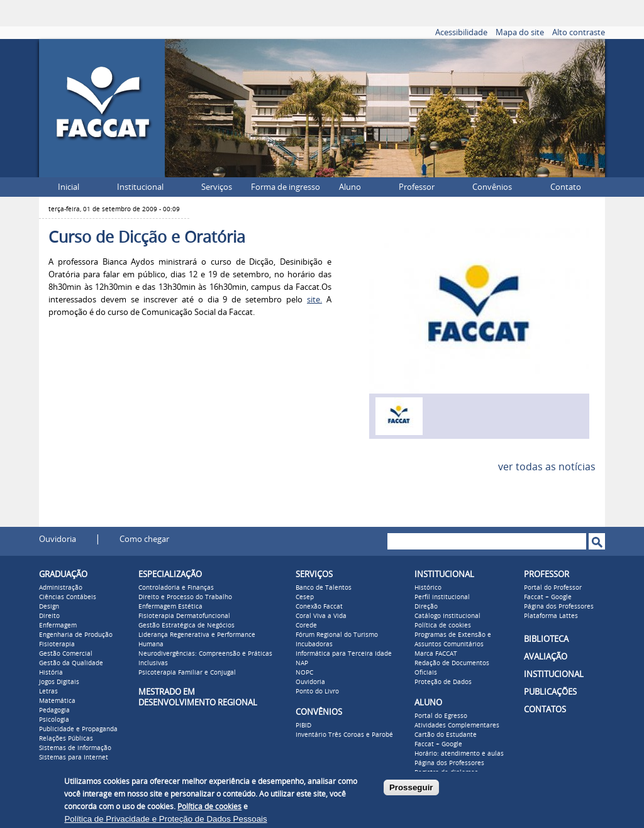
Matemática (57, 701)
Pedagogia (54, 710)
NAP (302, 663)
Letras (48, 692)
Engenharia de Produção (76, 635)
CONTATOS (545, 709)
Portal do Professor (553, 588)
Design (49, 607)
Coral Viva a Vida (321, 616)
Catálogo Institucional (447, 616)
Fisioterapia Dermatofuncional (184, 616)
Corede (306, 626)
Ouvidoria (58, 539)
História (51, 673)
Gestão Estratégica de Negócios (186, 626)
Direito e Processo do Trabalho (185, 597)
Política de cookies (443, 626)
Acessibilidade (461, 32)
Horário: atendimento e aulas (459, 754)
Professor (417, 187)
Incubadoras (314, 644)
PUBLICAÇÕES (550, 692)
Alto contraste (579, 32)
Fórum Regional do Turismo (337, 635)
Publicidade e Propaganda (78, 729)
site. (314, 300)
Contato (566, 187)
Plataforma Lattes (551, 616)
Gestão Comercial (66, 654)
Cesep (305, 597)
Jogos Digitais (59, 682)
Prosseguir (411, 787)
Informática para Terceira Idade (344, 654)
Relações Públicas (66, 739)
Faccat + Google (438, 744)
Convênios (492, 187)
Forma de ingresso (286, 187)
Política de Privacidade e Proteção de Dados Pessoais (165, 819)
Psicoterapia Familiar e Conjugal (187, 673)
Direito (49, 616)
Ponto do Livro (317, 692)
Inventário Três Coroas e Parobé (344, 735)
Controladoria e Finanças (176, 588)
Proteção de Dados (443, 682)
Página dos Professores (449, 763)
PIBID (303, 726)
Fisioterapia (57, 644)
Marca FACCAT (436, 654)
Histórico (428, 588)
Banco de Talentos (324, 588)
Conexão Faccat (319, 607)
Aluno (350, 187)
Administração (61, 588)
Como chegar (144, 539)
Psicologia (54, 720)
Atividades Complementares (457, 726)
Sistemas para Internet (74, 758)
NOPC (304, 673)
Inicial (69, 187)
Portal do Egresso (441, 716)
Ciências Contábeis (68, 597)
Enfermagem (58, 626)
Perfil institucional (442, 597)
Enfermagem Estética (170, 607)
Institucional (140, 187)
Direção (426, 607)
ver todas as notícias (547, 467)
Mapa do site (520, 32)
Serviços (217, 187)
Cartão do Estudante (446, 735)
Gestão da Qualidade (71, 663)
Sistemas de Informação (75, 748)
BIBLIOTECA (546, 639)
